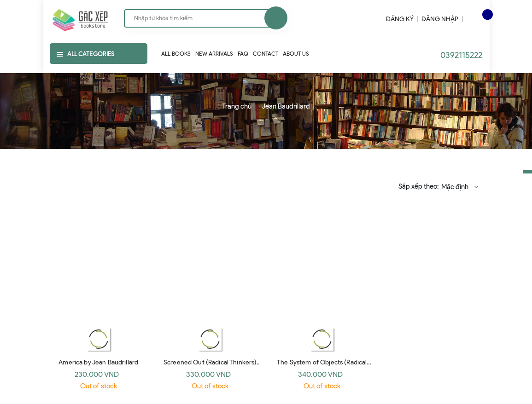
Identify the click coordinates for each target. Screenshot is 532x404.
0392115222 (461, 55)
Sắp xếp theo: (418, 186)
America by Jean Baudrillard (98, 362)
